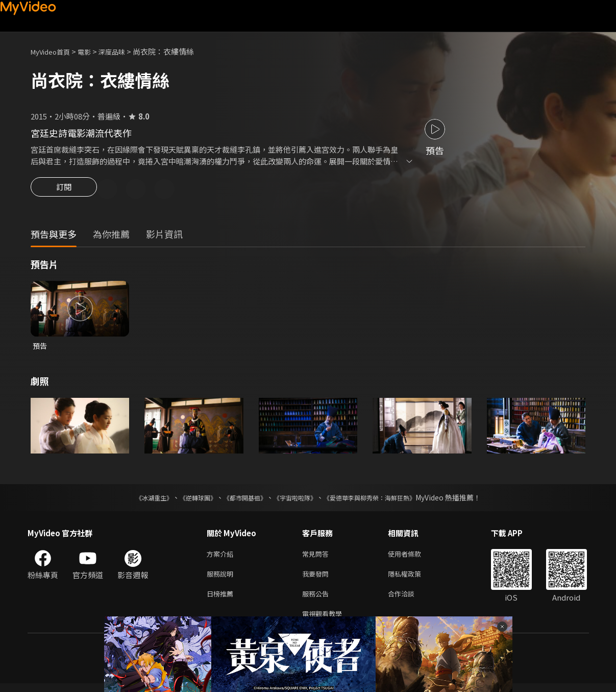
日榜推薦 (222, 600)
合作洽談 (409, 600)
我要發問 (317, 578)
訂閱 (64, 190)
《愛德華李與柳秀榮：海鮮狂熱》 (383, 500)
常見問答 (317, 557)
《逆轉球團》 (186, 500)
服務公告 (317, 600)
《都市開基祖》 (240, 500)
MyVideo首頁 (54, 51)
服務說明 (222, 578)
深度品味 (123, 51)
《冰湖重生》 (136, 500)
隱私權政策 (413, 578)
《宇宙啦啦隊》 (297, 500)
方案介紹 (222, 557)
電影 (92, 51)
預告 (40, 348)
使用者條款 (413, 557)
